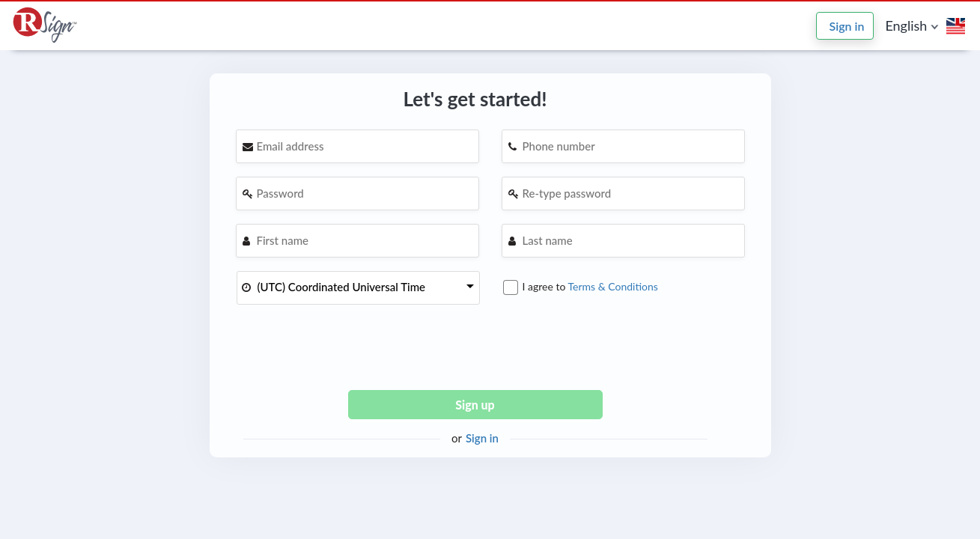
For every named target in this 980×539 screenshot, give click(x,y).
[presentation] (475, 349)
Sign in (847, 26)
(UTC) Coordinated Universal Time (342, 287)
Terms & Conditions (613, 286)
